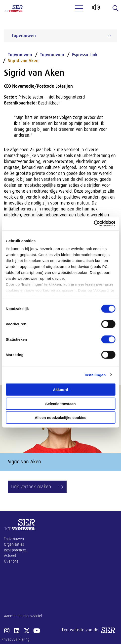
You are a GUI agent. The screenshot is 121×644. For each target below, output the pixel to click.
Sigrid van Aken (23, 61)
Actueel (10, 556)
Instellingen (95, 375)
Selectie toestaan (60, 403)
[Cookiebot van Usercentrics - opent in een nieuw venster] (94, 223)
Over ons (11, 561)
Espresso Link (85, 55)
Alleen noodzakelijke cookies (61, 418)
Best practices (15, 550)
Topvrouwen (20, 55)
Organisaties (14, 544)
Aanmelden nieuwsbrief (23, 616)
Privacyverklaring (16, 640)
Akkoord (60, 390)
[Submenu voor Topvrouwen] (110, 35)
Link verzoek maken (31, 487)
